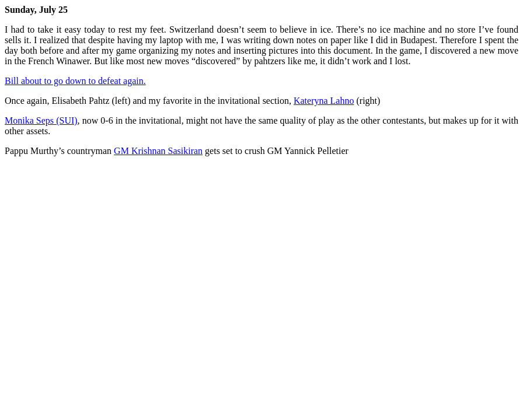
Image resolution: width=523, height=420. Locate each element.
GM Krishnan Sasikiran (158, 151)
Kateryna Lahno (324, 101)
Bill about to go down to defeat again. (75, 81)
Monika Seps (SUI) (41, 120)
